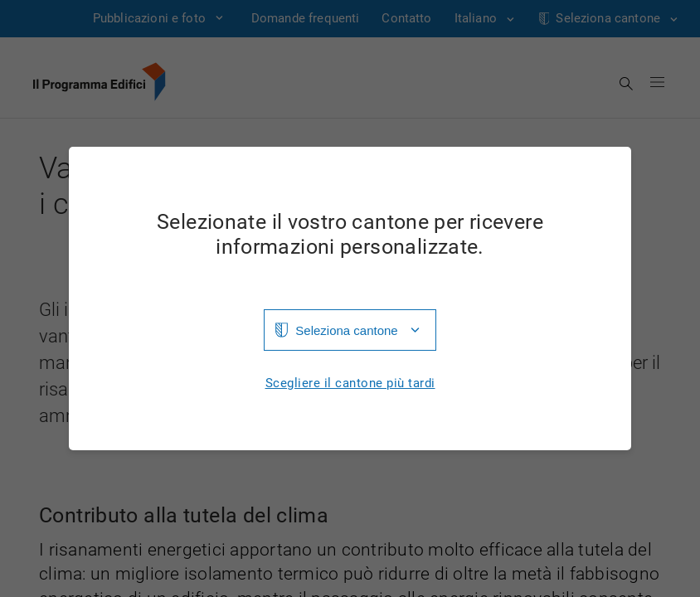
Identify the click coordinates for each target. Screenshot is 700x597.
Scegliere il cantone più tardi (350, 383)
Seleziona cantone (346, 330)
